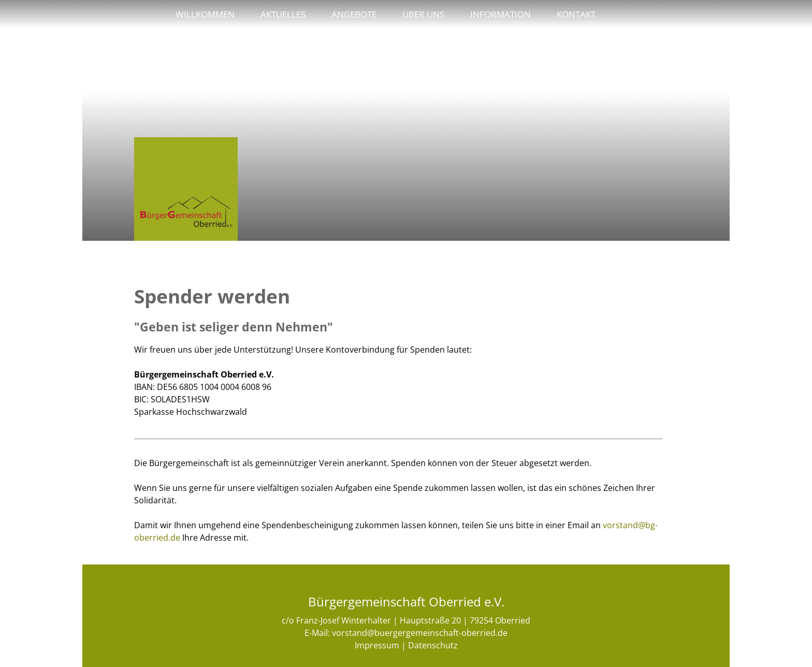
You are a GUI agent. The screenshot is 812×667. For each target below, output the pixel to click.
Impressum (377, 645)
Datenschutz (433, 645)
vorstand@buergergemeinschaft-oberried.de (420, 633)
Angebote (354, 14)
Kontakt (576, 14)
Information (501, 14)
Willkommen (205, 14)
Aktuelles (283, 14)
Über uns (423, 14)
